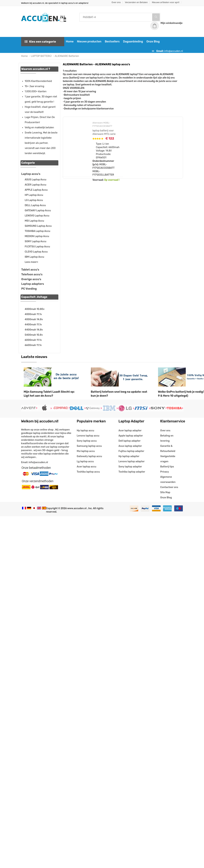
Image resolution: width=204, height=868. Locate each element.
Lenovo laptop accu (88, 436)
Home (70, 41)
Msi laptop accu (86, 451)
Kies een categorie (40, 42)
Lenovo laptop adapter (131, 461)
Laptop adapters (33, 284)
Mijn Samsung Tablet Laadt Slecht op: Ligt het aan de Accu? (49, 394)
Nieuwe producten (89, 41)
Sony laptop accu (87, 441)
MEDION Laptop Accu (37, 236)
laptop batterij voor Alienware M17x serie (104, 132)
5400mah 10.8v (34, 335)
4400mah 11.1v (33, 325)
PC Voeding (29, 289)
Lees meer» (32, 262)
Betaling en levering (167, 438)
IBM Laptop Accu (35, 257)
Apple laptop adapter (131, 436)
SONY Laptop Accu (36, 241)
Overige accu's (31, 279)
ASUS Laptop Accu (36, 180)
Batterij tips (167, 467)
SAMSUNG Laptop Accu (38, 226)
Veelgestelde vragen (168, 459)
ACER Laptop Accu (36, 185)
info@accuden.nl (174, 51)
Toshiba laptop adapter (132, 472)
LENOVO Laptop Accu (37, 216)
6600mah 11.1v (33, 345)
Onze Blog (153, 41)
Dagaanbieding (133, 41)
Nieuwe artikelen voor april (166, 2)
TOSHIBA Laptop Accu (38, 231)
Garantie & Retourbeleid (168, 449)
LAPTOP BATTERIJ (41, 56)
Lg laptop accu (85, 461)
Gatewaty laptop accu (89, 456)
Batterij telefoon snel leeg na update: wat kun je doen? (119, 394)
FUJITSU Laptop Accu (37, 247)
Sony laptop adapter (130, 467)
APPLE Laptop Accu (36, 190)
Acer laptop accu (87, 467)
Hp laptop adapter (129, 456)
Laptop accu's (31, 174)
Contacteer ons (169, 487)
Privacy (165, 472)
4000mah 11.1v (33, 314)
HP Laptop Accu (34, 195)
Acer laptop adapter (130, 431)
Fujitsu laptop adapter (131, 451)
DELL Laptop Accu (35, 205)
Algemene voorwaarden (168, 480)
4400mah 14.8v (34, 330)
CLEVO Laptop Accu (36, 252)
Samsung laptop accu (89, 446)
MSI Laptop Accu (34, 221)
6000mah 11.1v (33, 340)
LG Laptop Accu (34, 200)
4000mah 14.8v (34, 319)
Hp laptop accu (85, 431)
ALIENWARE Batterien (67, 56)
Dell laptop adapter (129, 441)
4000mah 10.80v (35, 309)
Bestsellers (112, 41)
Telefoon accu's (32, 274)
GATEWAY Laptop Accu (38, 211)
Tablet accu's (30, 270)
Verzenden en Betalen (136, 2)
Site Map (165, 492)
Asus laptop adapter (130, 446)
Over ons (116, 2)
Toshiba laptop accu (88, 472)
